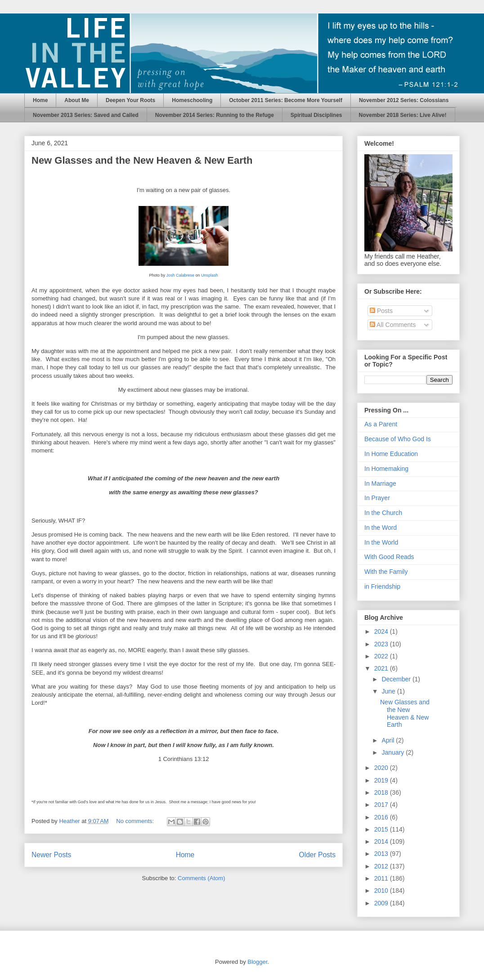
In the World (381, 542)
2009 (382, 903)
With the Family (386, 572)
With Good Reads (389, 557)
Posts (381, 311)
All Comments (393, 325)
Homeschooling (192, 100)
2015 (382, 829)
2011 (382, 878)
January (394, 752)
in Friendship (382, 586)
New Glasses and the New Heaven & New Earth (142, 160)
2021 (382, 668)
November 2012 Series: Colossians (404, 100)
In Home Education (391, 454)
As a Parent (381, 424)
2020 (382, 768)
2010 (382, 891)
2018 (382, 792)
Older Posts (317, 855)
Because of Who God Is (398, 439)
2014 (382, 841)
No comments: (136, 821)
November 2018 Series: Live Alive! (403, 115)
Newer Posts (51, 855)
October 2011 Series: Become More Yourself (286, 100)
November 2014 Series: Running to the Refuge (215, 115)
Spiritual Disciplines (316, 115)
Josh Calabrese (180, 275)
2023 (382, 644)
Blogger (257, 962)
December (397, 679)
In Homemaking (386, 469)
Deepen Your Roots (130, 100)
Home (40, 100)
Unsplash (210, 275)
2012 (382, 866)
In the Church (383, 513)
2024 (382, 631)
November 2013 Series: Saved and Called (86, 115)
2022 (382, 656)
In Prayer (377, 498)
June (389, 691)
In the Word (381, 528)
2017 (382, 805)
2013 (382, 854)
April (389, 740)
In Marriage (380, 483)
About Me (77, 100)
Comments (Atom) (201, 878)
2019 (382, 780)
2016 (382, 817)
